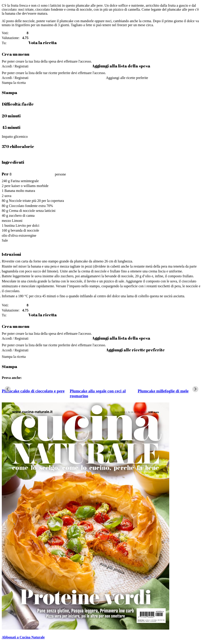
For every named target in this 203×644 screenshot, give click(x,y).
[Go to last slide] (8, 389)
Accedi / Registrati (15, 66)
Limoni (17, 221)
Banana (10, 191)
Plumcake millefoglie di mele (163, 391)
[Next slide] (195, 389)
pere (8, 186)
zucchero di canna (22, 216)
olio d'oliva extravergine (19, 235)
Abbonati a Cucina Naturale (23, 637)
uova (8, 196)
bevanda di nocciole (25, 230)
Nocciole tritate (20, 201)
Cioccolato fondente (23, 206)
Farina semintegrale (25, 181)
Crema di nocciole (22, 211)
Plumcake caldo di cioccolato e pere (33, 391)
